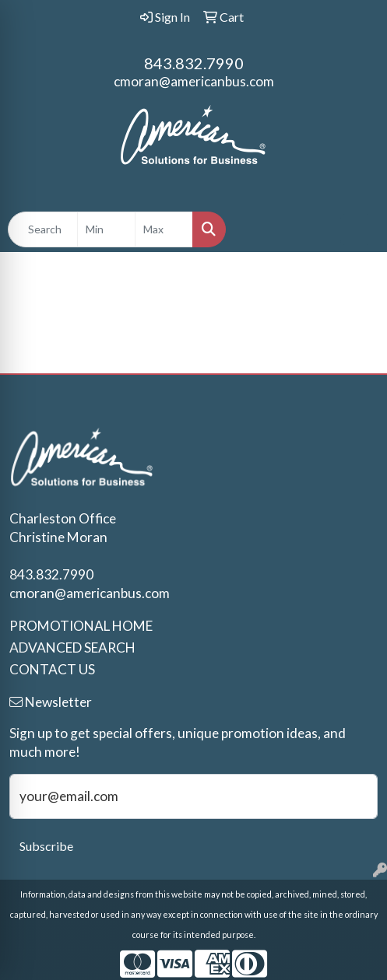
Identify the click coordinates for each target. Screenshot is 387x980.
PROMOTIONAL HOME (81, 626)
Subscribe (46, 846)
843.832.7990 (194, 63)
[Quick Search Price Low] (106, 229)
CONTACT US (52, 669)
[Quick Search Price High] (164, 229)
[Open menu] (356, 229)
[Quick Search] (43, 229)
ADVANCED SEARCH (72, 647)
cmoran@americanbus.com (194, 81)
